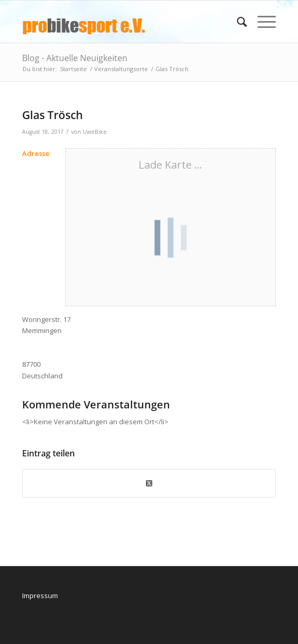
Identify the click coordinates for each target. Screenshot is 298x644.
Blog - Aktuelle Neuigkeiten (75, 58)
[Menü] (261, 22)
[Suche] (237, 22)
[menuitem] (237, 22)
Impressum (40, 596)
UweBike (95, 132)
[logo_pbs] (123, 22)
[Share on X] (149, 483)
